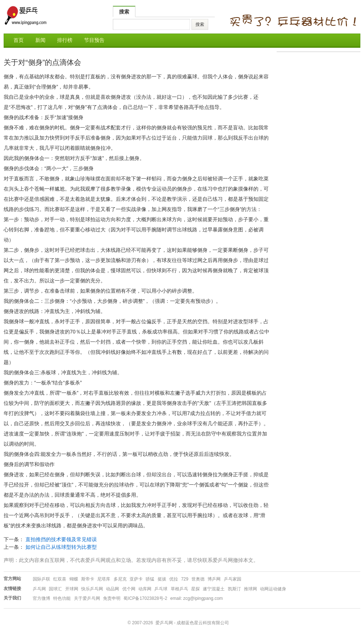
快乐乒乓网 (92, 589)
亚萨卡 (136, 579)
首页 (19, 40)
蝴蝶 (74, 579)
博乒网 (214, 579)
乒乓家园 (233, 579)
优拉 (174, 579)
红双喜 (60, 579)
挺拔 (162, 579)
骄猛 (150, 579)
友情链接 (12, 589)
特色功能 (62, 598)
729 (185, 579)
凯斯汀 (234, 589)
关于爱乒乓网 (87, 598)
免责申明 (112, 598)
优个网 (129, 589)
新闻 (40, 40)
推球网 (250, 589)
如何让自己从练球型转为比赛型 (61, 547)
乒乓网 (39, 589)
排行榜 (65, 40)
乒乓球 (161, 589)
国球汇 (55, 589)
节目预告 (94, 40)
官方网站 (12, 579)
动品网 (112, 589)
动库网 (145, 589)
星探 (195, 589)
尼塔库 (104, 579)
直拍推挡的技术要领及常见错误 (61, 539)
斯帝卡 (88, 579)
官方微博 (41, 598)
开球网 (72, 589)
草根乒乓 (179, 589)
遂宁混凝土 (214, 589)
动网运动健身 (273, 589)
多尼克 (120, 579)
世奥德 (198, 579)
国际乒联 (41, 579)
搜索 (124, 12)
